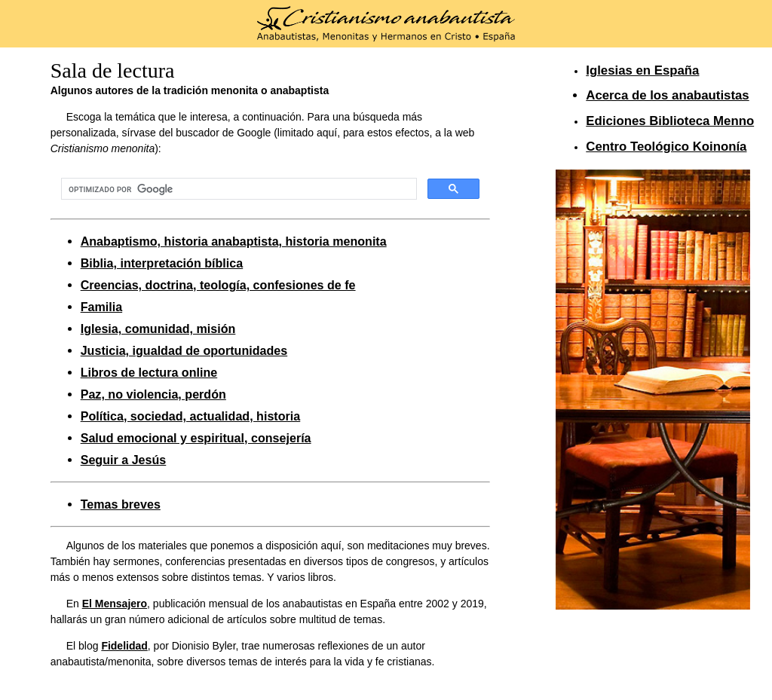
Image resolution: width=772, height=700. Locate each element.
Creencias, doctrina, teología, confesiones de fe (218, 285)
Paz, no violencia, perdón (153, 394)
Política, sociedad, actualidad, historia (191, 416)
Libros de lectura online (149, 372)
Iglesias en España (642, 70)
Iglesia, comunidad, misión (158, 329)
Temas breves (121, 504)
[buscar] (237, 189)
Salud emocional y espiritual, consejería (196, 438)
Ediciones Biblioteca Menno (670, 121)
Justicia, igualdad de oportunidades (184, 350)
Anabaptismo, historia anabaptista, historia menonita (234, 241)
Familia (101, 307)
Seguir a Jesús (124, 460)
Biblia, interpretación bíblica (162, 263)
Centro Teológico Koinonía (666, 147)
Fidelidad (124, 646)
